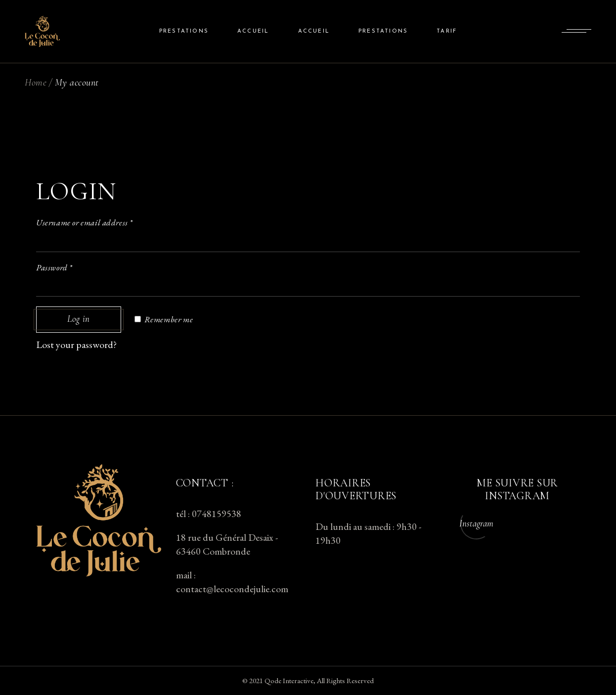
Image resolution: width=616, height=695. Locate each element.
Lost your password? (76, 345)
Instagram (476, 523)
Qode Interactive (289, 680)
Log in (79, 320)
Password (54, 267)
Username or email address (85, 222)
